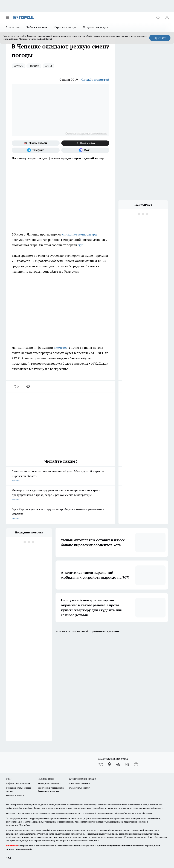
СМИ (48, 66)
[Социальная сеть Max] (85, 150)
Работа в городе (37, 27)
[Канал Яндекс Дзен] (85, 143)
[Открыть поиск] (158, 18)
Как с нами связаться (80, 783)
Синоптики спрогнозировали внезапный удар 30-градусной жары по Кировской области (60, 476)
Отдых (18, 66)
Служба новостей (95, 80)
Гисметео (61, 348)
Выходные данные (15, 796)
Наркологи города (65, 27)
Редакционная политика (50, 783)
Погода (34, 66)
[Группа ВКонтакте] (101, 764)
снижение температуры (80, 234)
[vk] (17, 386)
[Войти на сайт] (167, 18)
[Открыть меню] (7, 18)
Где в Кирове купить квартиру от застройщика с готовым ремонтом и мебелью (60, 514)
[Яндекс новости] (36, 143)
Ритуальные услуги (96, 27)
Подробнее (25, 825)
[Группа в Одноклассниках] (109, 764)
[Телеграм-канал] (36, 150)
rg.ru (81, 245)
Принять (160, 38)
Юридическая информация (83, 779)
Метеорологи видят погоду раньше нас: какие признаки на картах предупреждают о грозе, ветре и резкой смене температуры (60, 495)
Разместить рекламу (79, 788)
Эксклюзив (13, 27)
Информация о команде (18, 783)
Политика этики (46, 779)
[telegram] (29, 386)
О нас (9, 779)
